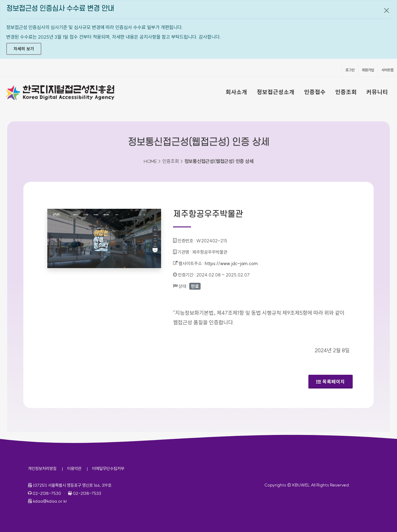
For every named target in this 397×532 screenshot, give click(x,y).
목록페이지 (331, 382)
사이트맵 (387, 70)
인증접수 (315, 92)
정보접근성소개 (276, 92)
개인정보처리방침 (42, 468)
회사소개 (237, 92)
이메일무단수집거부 (108, 468)
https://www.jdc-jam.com (231, 263)
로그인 (350, 70)
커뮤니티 (377, 92)
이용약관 (74, 468)
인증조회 (346, 92)
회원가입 (368, 70)
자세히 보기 (24, 49)
